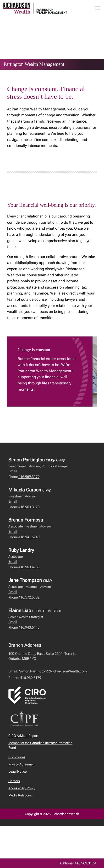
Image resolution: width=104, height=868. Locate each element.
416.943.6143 (29, 627)
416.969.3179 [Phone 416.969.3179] (85, 863)
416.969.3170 (29, 507)
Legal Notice (17, 771)
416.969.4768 (29, 567)
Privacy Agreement (22, 764)
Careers (14, 781)
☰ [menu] (97, 8)
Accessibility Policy (22, 788)
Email (13, 471)
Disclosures (17, 757)
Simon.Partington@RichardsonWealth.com (53, 671)
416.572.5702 (29, 597)
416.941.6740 (29, 537)
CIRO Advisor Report (23, 736)
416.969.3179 (29, 477)
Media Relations (20, 795)
